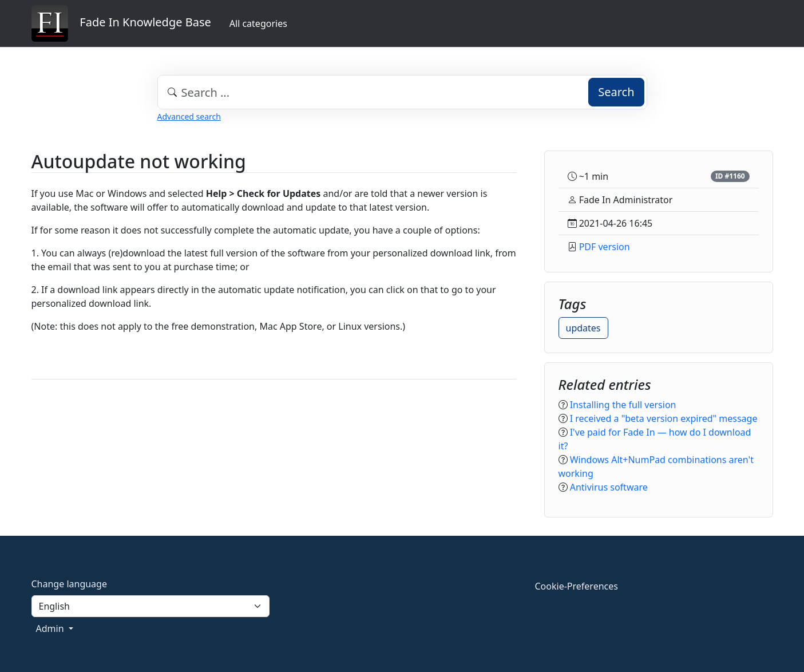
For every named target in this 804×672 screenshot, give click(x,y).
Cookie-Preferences (577, 586)
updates (583, 328)
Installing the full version (623, 405)
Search (616, 92)
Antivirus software (609, 487)
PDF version (605, 247)
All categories (258, 23)
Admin (51, 628)
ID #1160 (730, 176)
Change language (69, 584)
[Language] (150, 606)
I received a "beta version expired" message (664, 418)
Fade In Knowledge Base (121, 23)
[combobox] (402, 92)
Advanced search (189, 116)
